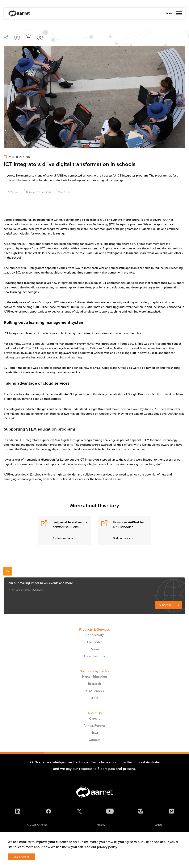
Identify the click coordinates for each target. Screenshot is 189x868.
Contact (95, 740)
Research (94, 684)
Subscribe (165, 605)
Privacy (101, 825)
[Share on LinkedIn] (28, 37)
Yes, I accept (21, 857)
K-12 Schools (13, 192)
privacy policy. (107, 847)
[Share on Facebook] (17, 37)
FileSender (94, 642)
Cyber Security (94, 656)
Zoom (95, 649)
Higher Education (94, 677)
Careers (95, 719)
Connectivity (94, 635)
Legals (158, 825)
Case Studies (65, 192)
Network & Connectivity (39, 192)
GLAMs (95, 698)
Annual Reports (94, 726)
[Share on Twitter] (40, 37)
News (95, 733)
